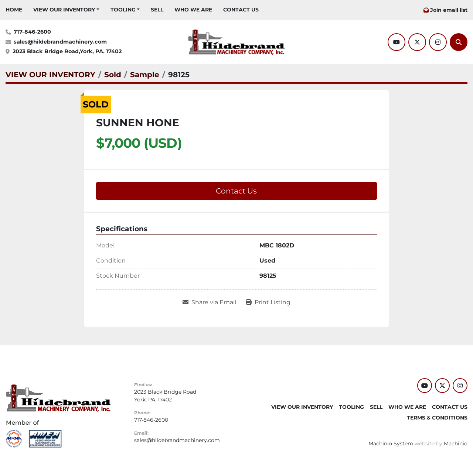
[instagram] (438, 42)
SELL (157, 10)
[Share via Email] (209, 302)
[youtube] (397, 42)
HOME (14, 10)
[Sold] (113, 75)
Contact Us (236, 191)
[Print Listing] (268, 302)
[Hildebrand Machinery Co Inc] (59, 398)
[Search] (459, 42)
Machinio (456, 444)
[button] (66, 10)
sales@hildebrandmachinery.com (60, 42)
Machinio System (391, 444)
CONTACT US (241, 10)
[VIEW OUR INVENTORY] (50, 75)
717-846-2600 (32, 32)
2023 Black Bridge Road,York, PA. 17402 (67, 51)
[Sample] (145, 75)
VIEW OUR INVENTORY (64, 10)
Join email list (449, 10)
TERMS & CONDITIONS (437, 418)
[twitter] (417, 42)
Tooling (123, 10)
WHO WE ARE (193, 10)
